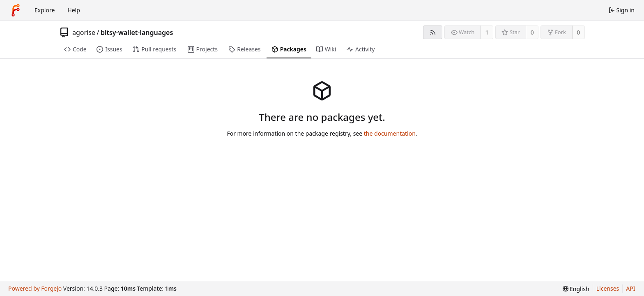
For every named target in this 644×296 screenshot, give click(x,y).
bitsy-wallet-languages (137, 32)
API (630, 288)
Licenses (608, 288)
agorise (84, 32)
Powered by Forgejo (35, 288)
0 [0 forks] (578, 32)
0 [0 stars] (532, 32)
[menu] (576, 289)
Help (74, 10)
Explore (45, 10)
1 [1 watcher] (487, 32)
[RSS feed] (433, 32)
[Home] (16, 10)
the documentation (390, 133)
